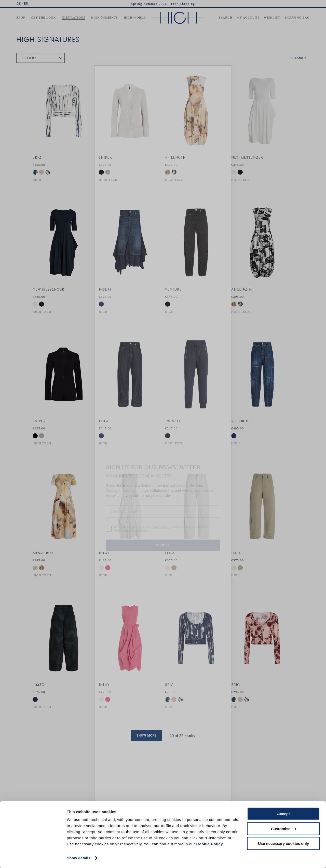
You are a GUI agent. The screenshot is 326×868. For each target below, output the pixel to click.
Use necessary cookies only (283, 843)
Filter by (28, 58)
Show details (79, 858)
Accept (283, 814)
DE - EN (22, 4)
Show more (147, 736)
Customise (284, 828)
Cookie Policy (209, 844)
